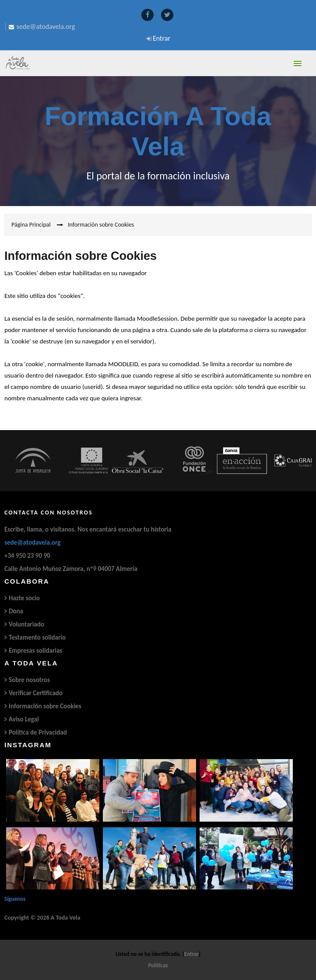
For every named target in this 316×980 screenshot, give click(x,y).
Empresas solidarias (35, 651)
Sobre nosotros (29, 680)
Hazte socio (24, 598)
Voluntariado (26, 624)
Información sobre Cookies (45, 706)
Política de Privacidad (38, 732)
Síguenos (15, 899)
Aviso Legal (24, 719)
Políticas (158, 965)
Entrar (162, 38)
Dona (16, 611)
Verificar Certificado (36, 693)
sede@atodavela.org (32, 542)
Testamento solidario (37, 637)
